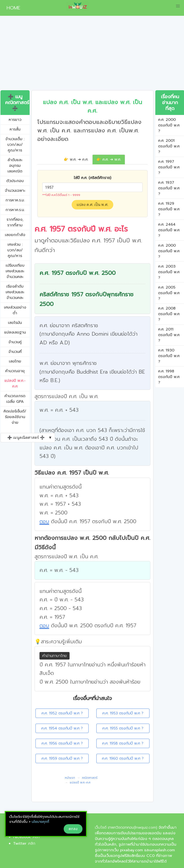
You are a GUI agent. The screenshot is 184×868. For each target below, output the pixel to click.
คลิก (36, 837)
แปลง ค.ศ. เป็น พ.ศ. (92, 205)
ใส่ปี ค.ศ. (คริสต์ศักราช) (92, 178)
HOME (12, 8)
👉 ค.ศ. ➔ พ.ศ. (109, 159)
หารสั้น (15, 129)
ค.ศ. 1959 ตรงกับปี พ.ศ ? (62, 758)
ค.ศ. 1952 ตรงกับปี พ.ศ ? (62, 713)
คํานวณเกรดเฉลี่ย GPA (15, 399)
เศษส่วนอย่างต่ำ (15, 310)
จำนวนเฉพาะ (15, 191)
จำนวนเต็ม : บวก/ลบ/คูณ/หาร (15, 145)
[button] (178, 6)
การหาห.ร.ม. (15, 200)
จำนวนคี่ (15, 352)
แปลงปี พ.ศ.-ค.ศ (15, 383)
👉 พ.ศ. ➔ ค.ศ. (76, 159)
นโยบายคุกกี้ (40, 822)
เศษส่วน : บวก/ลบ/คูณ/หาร (15, 250)
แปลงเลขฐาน (15, 332)
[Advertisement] (92, 55)
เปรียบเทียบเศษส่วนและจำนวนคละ (15, 271)
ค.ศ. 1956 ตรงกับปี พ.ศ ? (62, 743)
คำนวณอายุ (15, 371)
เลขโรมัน (15, 323)
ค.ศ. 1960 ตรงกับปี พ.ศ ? (123, 758)
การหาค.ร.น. (15, 210)
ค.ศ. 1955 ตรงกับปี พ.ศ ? (123, 728)
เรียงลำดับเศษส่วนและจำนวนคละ (15, 292)
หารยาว (15, 120)
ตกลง (73, 829)
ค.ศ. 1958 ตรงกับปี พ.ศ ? (123, 743)
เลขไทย (15, 361)
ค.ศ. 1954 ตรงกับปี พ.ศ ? (62, 728)
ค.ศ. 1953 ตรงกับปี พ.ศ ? (123, 713)
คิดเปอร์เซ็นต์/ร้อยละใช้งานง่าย (15, 417)
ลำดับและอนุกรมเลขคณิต (15, 166)
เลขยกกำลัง (15, 235)
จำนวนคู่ (15, 342)
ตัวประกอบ (15, 181)
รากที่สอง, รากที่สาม (15, 222)
